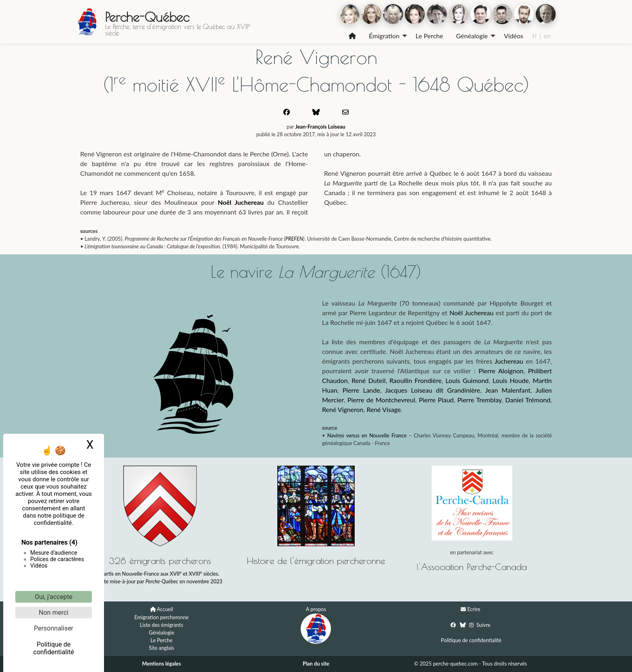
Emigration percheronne (161, 617)
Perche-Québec (147, 17)
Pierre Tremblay (480, 400)
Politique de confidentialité (471, 640)
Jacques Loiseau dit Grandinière (432, 390)
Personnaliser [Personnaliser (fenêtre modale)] (54, 628)
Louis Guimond (467, 380)
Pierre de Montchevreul (381, 400)
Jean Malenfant (508, 390)
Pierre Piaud (436, 400)
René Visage (384, 409)
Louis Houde (511, 380)
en (547, 36)
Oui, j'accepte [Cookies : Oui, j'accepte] (54, 597)
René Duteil (368, 380)
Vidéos (513, 36)
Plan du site (316, 664)
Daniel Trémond (528, 400)
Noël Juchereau (241, 202)
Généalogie (472, 36)
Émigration (384, 36)
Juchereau (509, 361)
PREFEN (294, 239)
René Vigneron (343, 409)
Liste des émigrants (162, 625)
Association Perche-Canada (474, 567)
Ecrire (474, 609)
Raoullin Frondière (415, 380)
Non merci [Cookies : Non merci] (53, 613)
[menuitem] (352, 36)
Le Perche (429, 36)
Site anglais (161, 648)
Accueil (165, 609)
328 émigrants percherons (160, 561)
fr (535, 36)
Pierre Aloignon (501, 371)
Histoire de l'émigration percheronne (316, 561)
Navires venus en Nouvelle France (367, 435)
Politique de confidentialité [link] (54, 648)
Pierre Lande (361, 390)
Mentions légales (162, 664)
